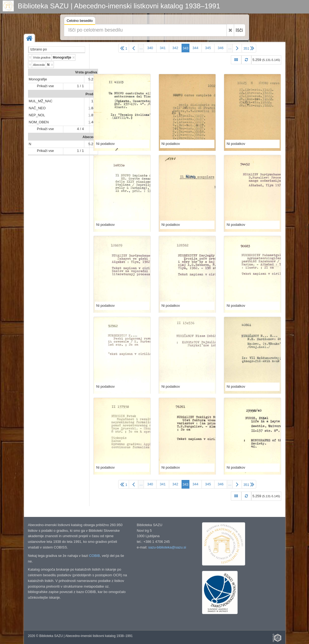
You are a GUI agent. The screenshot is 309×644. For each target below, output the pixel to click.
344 (196, 48)
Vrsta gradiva (86, 72)
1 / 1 (80, 86)
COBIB (94, 556)
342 (175, 48)
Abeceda (90, 137)
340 (150, 48)
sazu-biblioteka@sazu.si (167, 547)
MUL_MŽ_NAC (41, 101)
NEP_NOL (37, 115)
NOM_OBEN (39, 122)
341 (163, 48)
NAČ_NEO (37, 108)
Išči (239, 30)
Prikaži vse (45, 86)
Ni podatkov (105, 144)
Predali (91, 94)
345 (208, 48)
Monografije (38, 79)
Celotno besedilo (80, 21)
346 (221, 48)
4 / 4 (80, 129)
